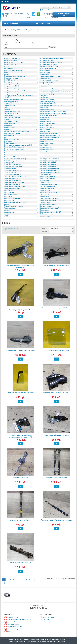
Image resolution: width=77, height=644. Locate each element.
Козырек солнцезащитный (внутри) (15, 159)
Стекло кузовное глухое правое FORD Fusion (21, 393)
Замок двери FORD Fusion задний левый (56, 265)
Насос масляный (45, 70)
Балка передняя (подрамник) (13, 70)
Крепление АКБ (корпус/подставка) (15, 177)
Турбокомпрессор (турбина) (48, 192)
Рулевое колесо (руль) (46, 143)
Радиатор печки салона (47, 127)
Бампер (6, 72)
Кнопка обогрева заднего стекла (14, 149)
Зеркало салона (9, 135)
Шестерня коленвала (46, 206)
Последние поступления (15, 629)
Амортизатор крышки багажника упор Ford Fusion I (56, 521)
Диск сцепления (9, 115)
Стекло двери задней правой (48, 165)
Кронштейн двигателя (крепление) (14, 182)
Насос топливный (45, 72)
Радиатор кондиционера (47, 123)
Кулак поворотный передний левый (15, 202)
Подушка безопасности (47, 110)
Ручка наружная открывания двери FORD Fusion (56, 308)
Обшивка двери (44, 74)
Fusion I (34, 30)
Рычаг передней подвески (47, 151)
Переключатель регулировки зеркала (51, 94)
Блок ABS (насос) (9, 80)
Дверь (6, 108)
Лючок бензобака (9, 208)
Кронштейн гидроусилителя (12, 181)
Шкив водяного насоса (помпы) (49, 208)
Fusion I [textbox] (19, 42)
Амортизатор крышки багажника (14, 62)
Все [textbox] (6, 47)
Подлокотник (44, 108)
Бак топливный (9, 68)
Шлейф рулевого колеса (47, 214)
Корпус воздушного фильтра (13, 171)
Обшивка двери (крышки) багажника (51, 76)
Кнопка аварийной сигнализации (14, 147)
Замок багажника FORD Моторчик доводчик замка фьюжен (21, 266)
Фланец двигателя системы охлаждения (52, 200)
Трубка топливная (45, 190)
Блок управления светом (11, 92)
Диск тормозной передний (12, 117)
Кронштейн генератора (11, 179)
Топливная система (45, 182)
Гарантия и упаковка (13, 624)
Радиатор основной (46, 125)
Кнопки (6, 153)
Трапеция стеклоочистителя (48, 184)
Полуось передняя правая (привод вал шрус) (53, 114)
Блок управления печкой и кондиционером (17, 90)
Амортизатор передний (11, 64)
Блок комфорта (9, 82)
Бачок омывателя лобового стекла (15, 76)
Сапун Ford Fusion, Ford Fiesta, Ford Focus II (56, 393)
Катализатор (8, 141)
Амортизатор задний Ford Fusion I (56, 478)
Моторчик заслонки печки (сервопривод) (52, 58)
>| (4, 583)
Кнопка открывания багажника (13, 151)
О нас (9, 631)
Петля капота (44, 98)
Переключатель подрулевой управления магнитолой (55, 92)
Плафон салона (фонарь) (47, 102)
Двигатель (7, 110)
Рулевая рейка (44, 141)
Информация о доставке (15, 627)
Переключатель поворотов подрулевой (52, 90)
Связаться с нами (48, 617)
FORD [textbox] (6, 42)
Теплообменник (44, 181)
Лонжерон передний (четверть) (14, 206)
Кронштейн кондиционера (12, 184)
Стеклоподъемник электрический (50, 173)
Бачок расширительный (11, 78)
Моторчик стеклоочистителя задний (51, 62)
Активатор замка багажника (13, 58)
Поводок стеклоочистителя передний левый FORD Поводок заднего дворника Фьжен (21, 309)
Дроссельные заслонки (11, 121)
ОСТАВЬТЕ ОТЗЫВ (43, 23)
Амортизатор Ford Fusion (21, 478)
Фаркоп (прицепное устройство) (49, 198)
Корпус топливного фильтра (12, 175)
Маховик (7, 214)
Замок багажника (9, 123)
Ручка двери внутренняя (47, 147)
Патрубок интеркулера (46, 84)
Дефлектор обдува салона (12, 112)
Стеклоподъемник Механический (50, 171)
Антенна (6, 66)
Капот (6, 137)
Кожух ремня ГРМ (9, 157)
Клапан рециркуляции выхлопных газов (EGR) (18, 145)
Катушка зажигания (10, 143)
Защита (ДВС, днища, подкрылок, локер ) (17, 131)
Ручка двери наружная (46, 149)
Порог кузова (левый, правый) (49, 115)
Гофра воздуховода (10, 106)
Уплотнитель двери (45, 194)
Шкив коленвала (44, 210)
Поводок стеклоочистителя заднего (51, 106)
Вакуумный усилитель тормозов (14, 100)
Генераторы (8, 104)
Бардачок (7, 74)
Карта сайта (46, 620)
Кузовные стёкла (9, 200)
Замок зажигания (9, 127)
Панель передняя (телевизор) (49, 80)
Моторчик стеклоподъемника (49, 64)
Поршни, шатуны (45, 117)
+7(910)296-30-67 (51, 14)
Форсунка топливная (46, 202)
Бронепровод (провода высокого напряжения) (18, 96)
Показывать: (44, 232)
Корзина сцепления (10, 169)
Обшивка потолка (45, 78)
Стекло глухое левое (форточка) (49, 159)
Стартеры (42, 157)
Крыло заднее (8, 190)
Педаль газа (43, 86)
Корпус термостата (10, 173)
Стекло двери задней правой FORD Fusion (56, 350)
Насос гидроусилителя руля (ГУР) (50, 68)
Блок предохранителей (11, 84)
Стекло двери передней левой (49, 167)
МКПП (6, 216)
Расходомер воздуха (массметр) (50, 133)
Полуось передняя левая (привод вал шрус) (53, 112)
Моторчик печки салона (47, 60)
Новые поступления (11, 23)
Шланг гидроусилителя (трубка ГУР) (50, 212)
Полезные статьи (13, 617)
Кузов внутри (8, 196)
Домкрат (7, 119)
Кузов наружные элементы (12, 198)
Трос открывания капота (47, 186)
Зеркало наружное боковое (12, 133)
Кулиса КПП (7, 204)
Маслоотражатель (10, 212)
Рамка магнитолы (45, 129)
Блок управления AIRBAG (11, 86)
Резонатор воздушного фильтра (49, 137)
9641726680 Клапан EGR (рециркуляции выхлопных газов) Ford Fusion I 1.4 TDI (21, 436)
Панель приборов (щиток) (47, 82)
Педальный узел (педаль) (47, 88)
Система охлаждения (46, 155)
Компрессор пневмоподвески (13, 167)
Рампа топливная (45, 131)
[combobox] (10, 42)
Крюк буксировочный (11, 194)
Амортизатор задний (10, 60)
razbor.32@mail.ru (53, 17)
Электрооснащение (46, 216)
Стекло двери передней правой (49, 169)
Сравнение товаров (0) (11, 229)
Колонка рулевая (9, 163)
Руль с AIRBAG (44, 145)
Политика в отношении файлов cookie (19, 620)
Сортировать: (44, 229)
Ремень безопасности (46, 139)
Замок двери (8, 125)
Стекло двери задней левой (48, 163)
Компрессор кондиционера (12, 165)
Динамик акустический (11, 114)
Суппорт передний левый (47, 177)
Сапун (41, 153)
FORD (26, 30)
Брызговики (8, 98)
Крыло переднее (9, 192)
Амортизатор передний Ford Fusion (21, 562)
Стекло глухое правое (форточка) (50, 161)
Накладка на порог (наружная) (49, 66)
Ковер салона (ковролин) (12, 155)
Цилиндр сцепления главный (48, 204)
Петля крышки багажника (47, 100)
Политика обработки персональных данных (21, 622)
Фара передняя (44, 196)
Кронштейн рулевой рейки (12, 188)
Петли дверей (44, 96)
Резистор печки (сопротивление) (50, 135)
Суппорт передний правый (47, 179)
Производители (15, 30)
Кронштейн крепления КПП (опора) (15, 186)
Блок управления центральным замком (16, 94)
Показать (52, 47)
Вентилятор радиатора (11, 102)
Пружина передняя (45, 121)
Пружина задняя (45, 119)
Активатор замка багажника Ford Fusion (56, 435)
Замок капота (8, 129)
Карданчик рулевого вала (12, 139)
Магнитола (7, 210)
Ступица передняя (45, 175)
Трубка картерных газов (47, 188)
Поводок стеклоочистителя (48, 104)
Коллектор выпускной (11, 161)
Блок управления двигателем (13, 88)
